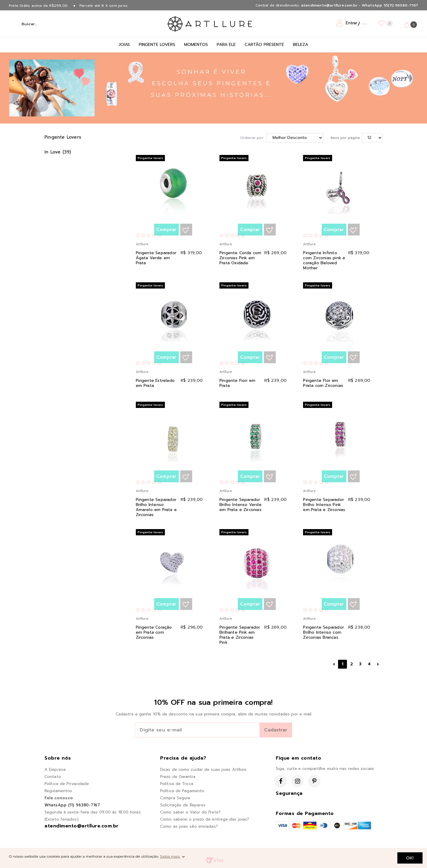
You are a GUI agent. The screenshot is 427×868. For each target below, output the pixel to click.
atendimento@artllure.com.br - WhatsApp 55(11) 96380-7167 (360, 5)
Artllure (142, 244)
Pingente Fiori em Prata (238, 383)
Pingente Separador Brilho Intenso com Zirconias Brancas (324, 632)
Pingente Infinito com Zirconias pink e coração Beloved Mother (325, 260)
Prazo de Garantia (178, 777)
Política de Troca (177, 784)
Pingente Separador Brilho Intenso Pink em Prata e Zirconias (324, 505)
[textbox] (50, 24)
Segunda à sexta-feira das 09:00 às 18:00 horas (93, 812)
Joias (124, 45)
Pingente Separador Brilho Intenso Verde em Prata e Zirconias (241, 505)
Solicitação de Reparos (183, 805)
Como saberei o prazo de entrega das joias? (205, 819)
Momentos (196, 45)
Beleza (301, 45)
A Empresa (55, 769)
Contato (53, 777)
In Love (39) (58, 152)
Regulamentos (58, 791)
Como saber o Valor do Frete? (190, 812)
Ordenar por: (252, 138)
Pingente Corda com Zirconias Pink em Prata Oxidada (241, 258)
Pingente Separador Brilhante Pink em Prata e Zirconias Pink (240, 635)
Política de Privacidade (67, 784)
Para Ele (226, 45)
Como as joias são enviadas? (189, 826)
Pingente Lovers (157, 45)
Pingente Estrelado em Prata (156, 383)
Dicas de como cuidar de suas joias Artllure (203, 769)
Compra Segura (175, 798)
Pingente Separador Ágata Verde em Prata (156, 258)
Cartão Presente (264, 45)
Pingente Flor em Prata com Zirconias (324, 383)
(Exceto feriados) (62, 819)
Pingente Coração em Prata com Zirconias (154, 632)
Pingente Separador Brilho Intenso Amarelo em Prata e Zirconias (156, 507)
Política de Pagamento (182, 791)
